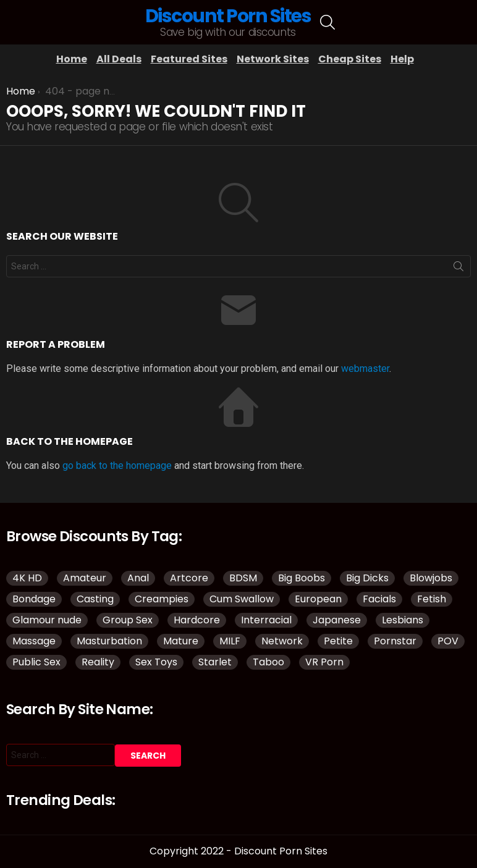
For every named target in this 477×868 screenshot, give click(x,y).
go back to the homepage (117, 466)
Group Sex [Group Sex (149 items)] (128, 620)
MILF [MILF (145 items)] (230, 641)
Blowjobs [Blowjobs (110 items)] (431, 578)
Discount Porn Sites (228, 16)
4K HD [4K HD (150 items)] (27, 578)
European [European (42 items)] (318, 599)
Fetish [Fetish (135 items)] (432, 599)
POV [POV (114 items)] (448, 641)
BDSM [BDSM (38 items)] (243, 578)
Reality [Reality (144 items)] (98, 662)
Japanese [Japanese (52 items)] (337, 620)
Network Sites (273, 59)
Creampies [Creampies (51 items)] (162, 599)
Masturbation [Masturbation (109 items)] (109, 641)
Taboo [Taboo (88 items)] (268, 662)
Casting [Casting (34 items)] (95, 599)
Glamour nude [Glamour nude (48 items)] (47, 620)
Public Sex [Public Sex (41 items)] (36, 662)
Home (72, 59)
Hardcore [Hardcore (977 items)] (197, 620)
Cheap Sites (350, 59)
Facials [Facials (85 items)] (379, 599)
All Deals (119, 59)
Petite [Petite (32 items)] (338, 641)
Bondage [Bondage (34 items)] (34, 599)
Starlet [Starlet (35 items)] (215, 662)
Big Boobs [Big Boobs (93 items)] (302, 578)
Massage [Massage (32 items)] (34, 641)
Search (458, 269)
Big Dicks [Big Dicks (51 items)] (367, 578)
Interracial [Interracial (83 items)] (266, 620)
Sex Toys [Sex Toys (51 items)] (156, 662)
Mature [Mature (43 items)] (181, 641)
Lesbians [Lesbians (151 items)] (403, 620)
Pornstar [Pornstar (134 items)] (395, 641)
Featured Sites (189, 59)
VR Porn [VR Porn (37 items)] (324, 662)
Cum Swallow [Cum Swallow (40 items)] (242, 599)
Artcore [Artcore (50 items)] (189, 578)
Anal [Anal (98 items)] (138, 578)
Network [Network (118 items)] (282, 641)
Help (402, 59)
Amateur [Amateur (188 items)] (85, 578)
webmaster (365, 369)
